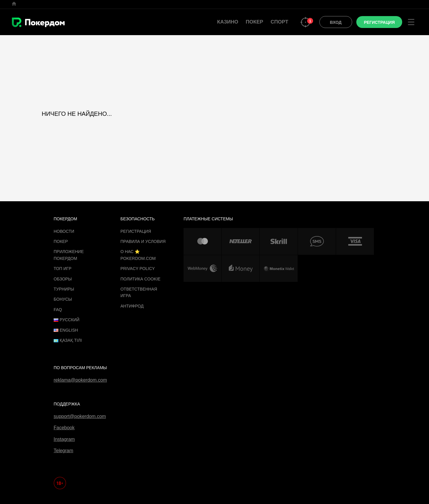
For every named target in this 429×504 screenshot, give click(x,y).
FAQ (58, 310)
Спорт (279, 22)
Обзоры (63, 279)
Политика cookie (140, 279)
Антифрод (132, 306)
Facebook (64, 428)
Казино (228, 22)
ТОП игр (63, 269)
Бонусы (63, 299)
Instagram (64, 439)
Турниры (64, 289)
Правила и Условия (143, 241)
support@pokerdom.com (80, 416)
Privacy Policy (137, 269)
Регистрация (136, 231)
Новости (64, 231)
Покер (255, 22)
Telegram (63, 451)
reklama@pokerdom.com (80, 380)
